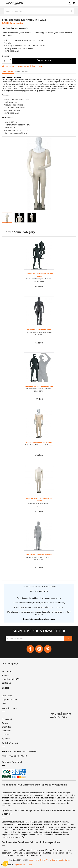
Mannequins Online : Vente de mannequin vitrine (49, 860)
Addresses (6, 731)
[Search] (39, 11)
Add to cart (44, 61)
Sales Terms (7, 696)
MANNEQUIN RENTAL (11, 679)
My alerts (6, 738)
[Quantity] (6, 61)
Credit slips (7, 727)
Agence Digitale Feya (23, 865)
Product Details (21, 71)
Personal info (7, 719)
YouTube (39, 649)
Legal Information (9, 699)
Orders (5, 723)
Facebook (30, 649)
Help (4, 703)
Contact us (6, 683)
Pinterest (48, 649)
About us (6, 675)
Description (8, 71)
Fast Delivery (7, 671)
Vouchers (6, 734)
